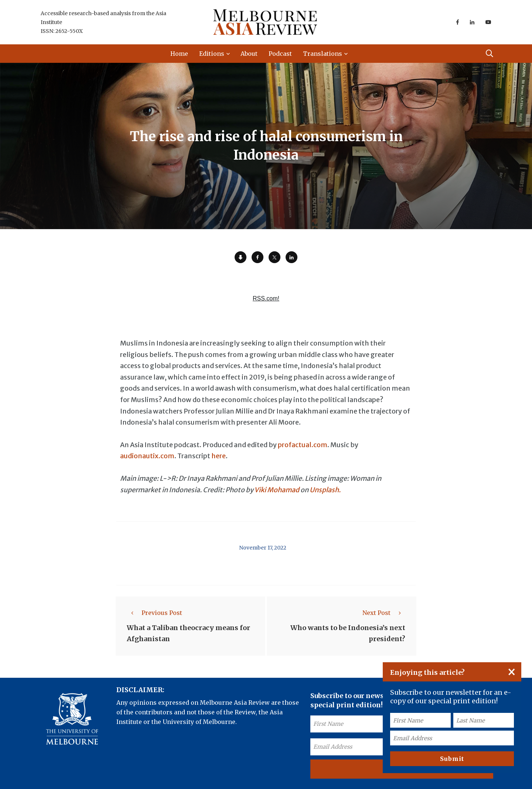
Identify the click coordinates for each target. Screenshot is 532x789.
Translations (323, 54)
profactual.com (303, 445)
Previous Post (154, 613)
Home (179, 54)
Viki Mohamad (277, 490)
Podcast (280, 54)
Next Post (384, 613)
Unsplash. (325, 490)
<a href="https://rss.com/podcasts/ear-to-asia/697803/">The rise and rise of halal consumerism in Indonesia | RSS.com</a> (266, 303)
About (249, 54)
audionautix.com (147, 456)
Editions (212, 54)
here (219, 456)
